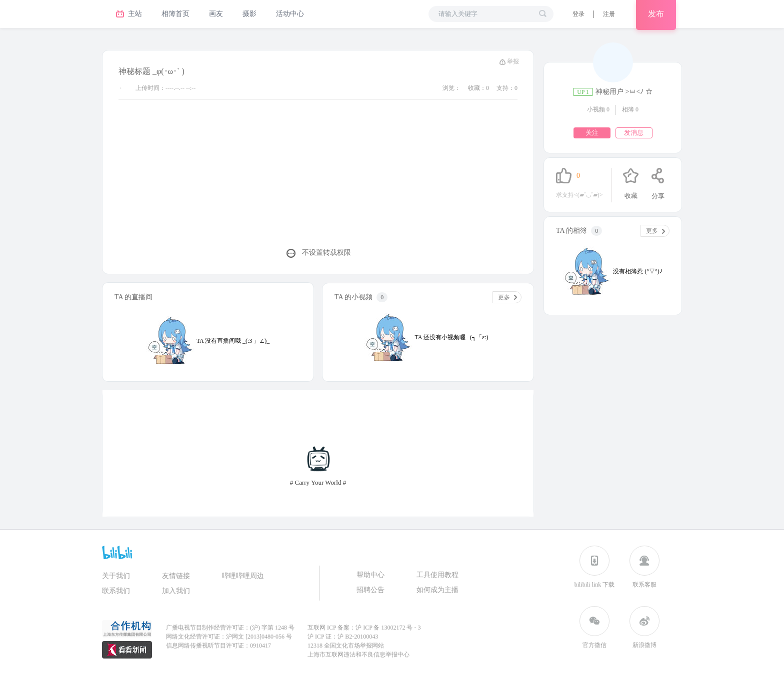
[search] (542, 13)
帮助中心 (370, 575)
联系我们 (116, 591)
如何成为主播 (437, 590)
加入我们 (176, 591)
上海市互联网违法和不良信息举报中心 (358, 655)
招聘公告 (370, 590)
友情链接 (176, 576)
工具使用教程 (437, 575)
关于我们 (116, 576)
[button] (578, 14)
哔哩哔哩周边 (243, 576)
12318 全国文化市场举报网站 (346, 646)
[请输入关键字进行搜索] (485, 14)
